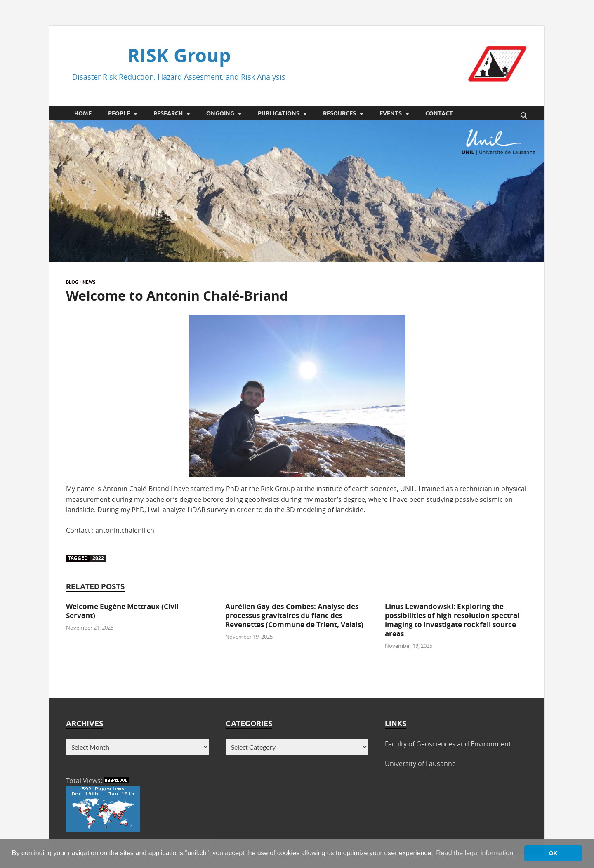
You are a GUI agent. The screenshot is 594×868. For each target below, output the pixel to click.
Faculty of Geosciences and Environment (448, 744)
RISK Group (179, 55)
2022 (98, 558)
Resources (339, 113)
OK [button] (553, 853)
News (89, 282)
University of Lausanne (420, 764)
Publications (279, 113)
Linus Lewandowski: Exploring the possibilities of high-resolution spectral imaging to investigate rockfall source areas (452, 620)
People (119, 113)
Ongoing (220, 113)
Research (168, 113)
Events (391, 113)
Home (83, 113)
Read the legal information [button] (475, 853)
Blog (72, 282)
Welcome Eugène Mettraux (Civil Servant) (122, 611)
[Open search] (524, 116)
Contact (439, 113)
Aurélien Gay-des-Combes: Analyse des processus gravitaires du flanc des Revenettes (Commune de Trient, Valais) (294, 615)
